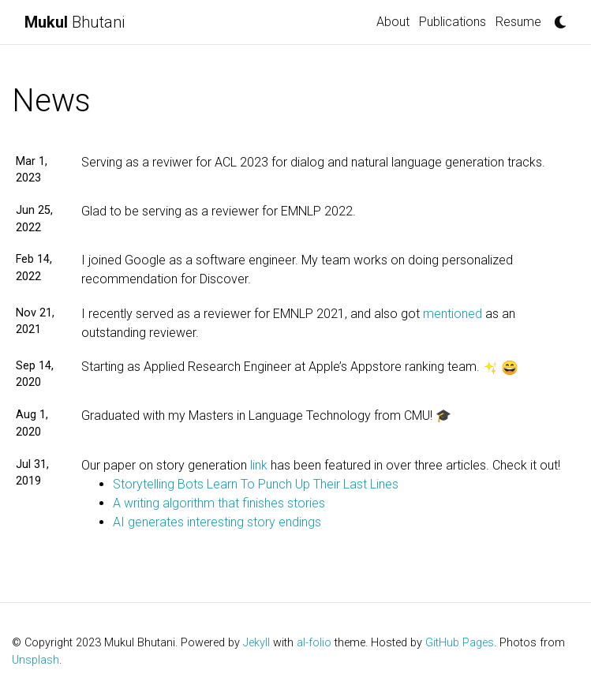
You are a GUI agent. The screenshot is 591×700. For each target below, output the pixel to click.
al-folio (314, 643)
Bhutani (75, 22)
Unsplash (36, 660)
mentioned (453, 314)
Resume (518, 22)
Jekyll (256, 643)
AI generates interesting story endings (217, 522)
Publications (453, 22)
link (259, 465)
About (393, 22)
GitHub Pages (460, 643)
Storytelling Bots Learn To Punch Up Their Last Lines (256, 484)
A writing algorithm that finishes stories (219, 503)
